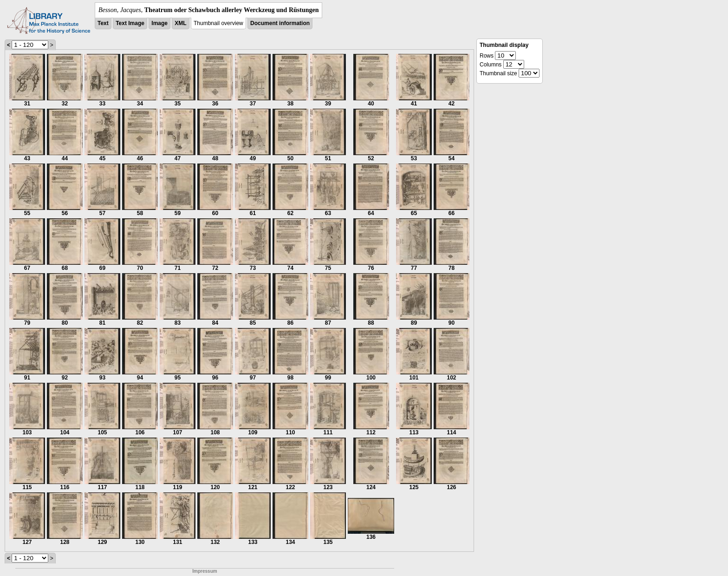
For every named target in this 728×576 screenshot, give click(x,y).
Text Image (130, 23)
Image (159, 23)
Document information (280, 23)
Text (103, 23)
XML (180, 23)
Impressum (205, 571)
